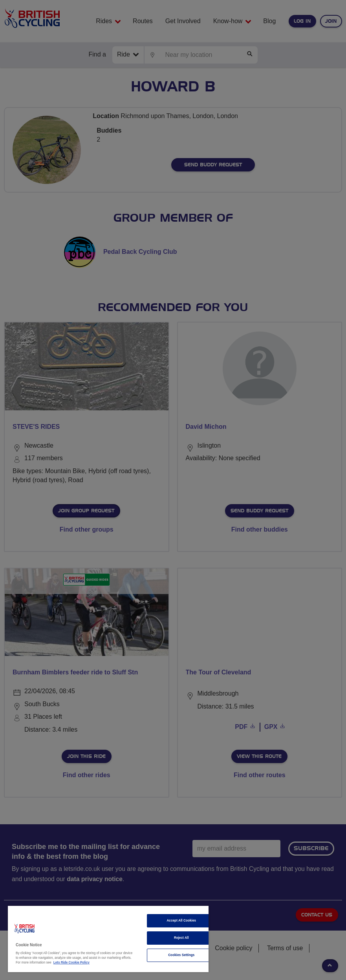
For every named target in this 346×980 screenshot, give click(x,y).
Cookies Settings (181, 955)
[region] (108, 939)
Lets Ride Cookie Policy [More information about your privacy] (71, 963)
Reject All (181, 938)
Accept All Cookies (181, 921)
